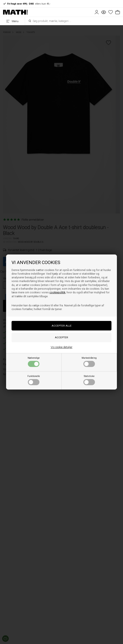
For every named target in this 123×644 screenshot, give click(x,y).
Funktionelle (34, 380)
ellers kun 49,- (27, 4)
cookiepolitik (57, 292)
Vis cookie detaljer (62, 347)
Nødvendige (34, 362)
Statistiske (89, 380)
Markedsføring (89, 362)
